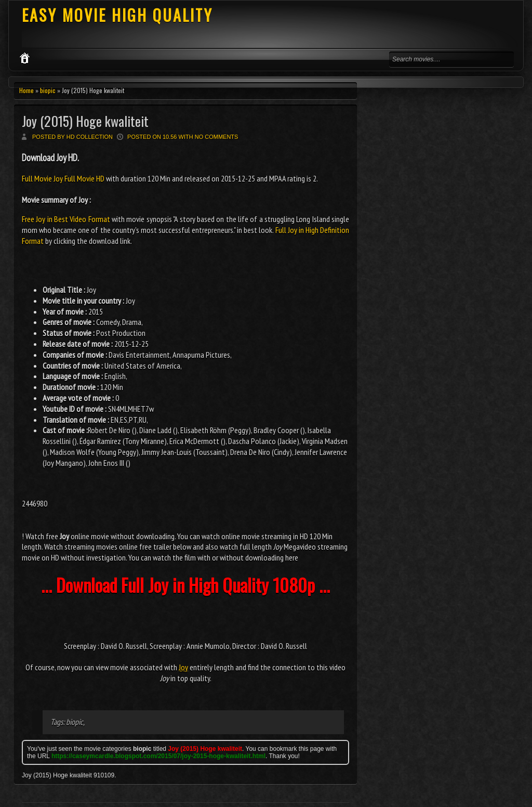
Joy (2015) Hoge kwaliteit (85, 121)
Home (26, 90)
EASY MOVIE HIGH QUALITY (117, 15)
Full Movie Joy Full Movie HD (64, 178)
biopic (48, 90)
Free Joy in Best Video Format (66, 219)
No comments (217, 137)
